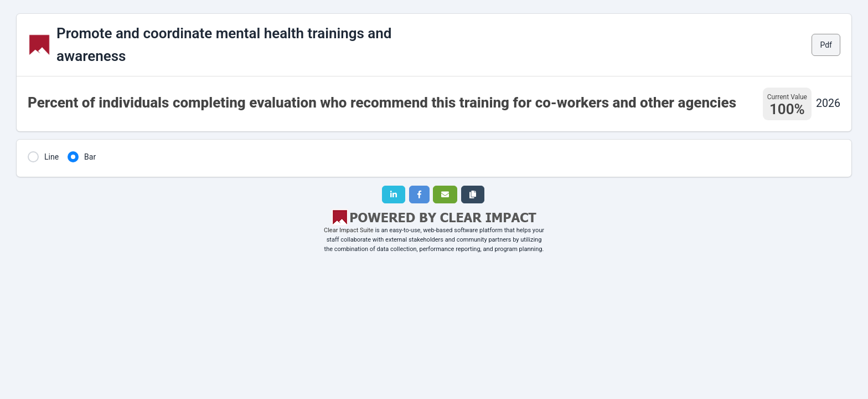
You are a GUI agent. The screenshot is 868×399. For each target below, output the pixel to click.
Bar (90, 157)
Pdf (826, 45)
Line (51, 157)
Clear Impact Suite (349, 230)
